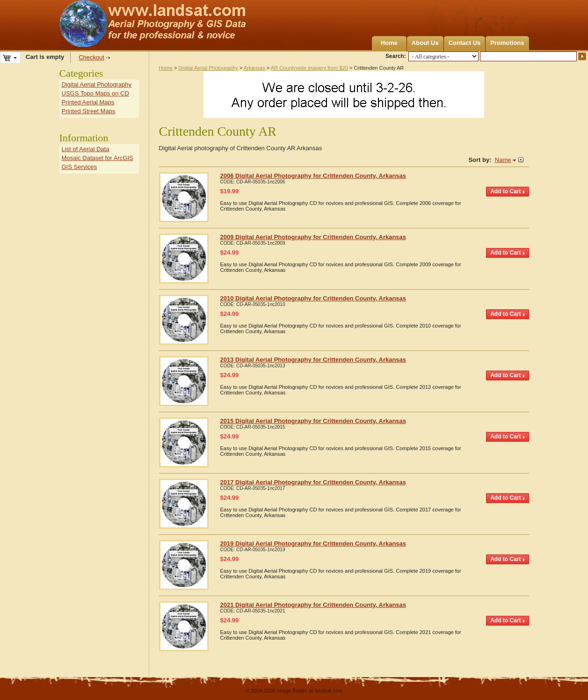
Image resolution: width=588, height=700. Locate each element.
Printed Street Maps (89, 111)
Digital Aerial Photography (208, 68)
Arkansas (254, 68)
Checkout (91, 57)
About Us (425, 43)
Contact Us (465, 43)
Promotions (507, 43)
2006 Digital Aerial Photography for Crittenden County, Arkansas (313, 176)
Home (389, 43)
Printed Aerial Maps (88, 102)
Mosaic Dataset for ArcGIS (98, 158)
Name (503, 160)
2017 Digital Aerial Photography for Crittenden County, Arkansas (313, 482)
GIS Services (80, 167)
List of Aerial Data (86, 149)
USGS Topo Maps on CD (95, 93)
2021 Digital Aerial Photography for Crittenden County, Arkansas (313, 605)
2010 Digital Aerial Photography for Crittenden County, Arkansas (313, 298)
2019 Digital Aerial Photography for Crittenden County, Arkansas (313, 543)
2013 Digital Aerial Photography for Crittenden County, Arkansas (313, 360)
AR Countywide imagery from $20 (309, 68)
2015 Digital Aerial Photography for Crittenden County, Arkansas (313, 421)
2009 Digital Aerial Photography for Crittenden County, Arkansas (313, 237)
